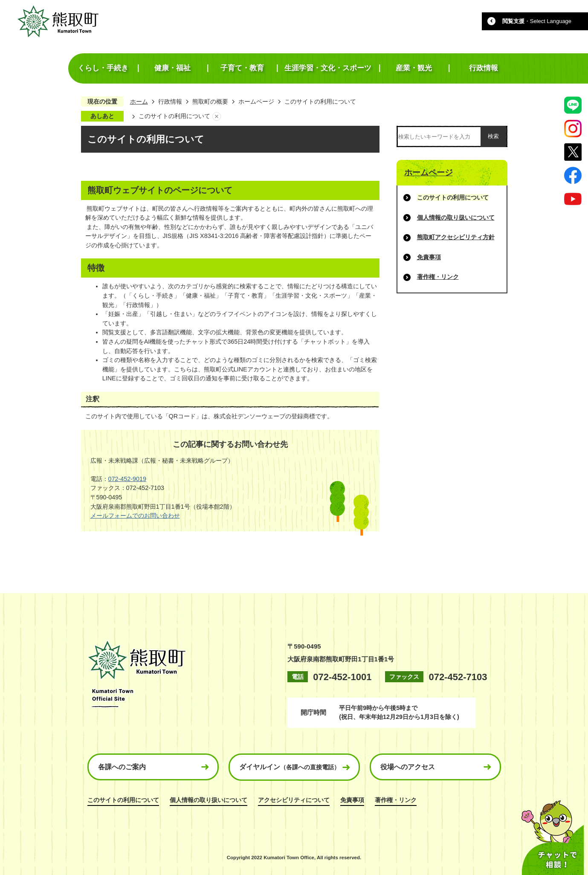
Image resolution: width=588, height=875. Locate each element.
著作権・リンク (438, 277)
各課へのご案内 (122, 767)
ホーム (139, 101)
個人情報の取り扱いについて (456, 217)
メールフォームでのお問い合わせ (135, 516)
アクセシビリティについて (294, 800)
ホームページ (256, 101)
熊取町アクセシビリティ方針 (456, 237)
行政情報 (170, 101)
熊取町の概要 (210, 101)
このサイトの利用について (123, 800)
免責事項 (429, 257)
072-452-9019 (127, 479)
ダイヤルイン (290, 767)
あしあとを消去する (217, 116)
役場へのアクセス (408, 767)
